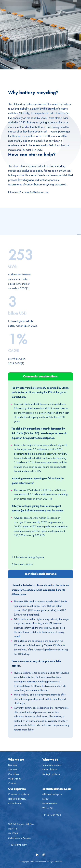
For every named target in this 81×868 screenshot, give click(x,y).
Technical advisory (17, 799)
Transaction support (52, 765)
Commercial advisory (18, 794)
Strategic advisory (51, 774)
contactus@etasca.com (35, 192)
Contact (12, 783)
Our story (13, 765)
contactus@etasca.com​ (57, 789)
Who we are (16, 759)
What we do (50, 759)
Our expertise (17, 789)
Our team (13, 769)
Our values (13, 774)
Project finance (50, 769)
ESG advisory (15, 803)
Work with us (14, 779)
